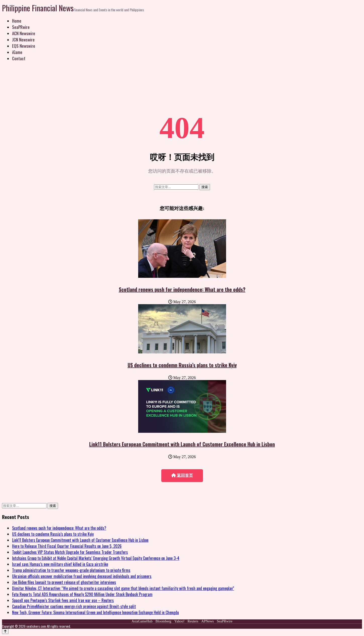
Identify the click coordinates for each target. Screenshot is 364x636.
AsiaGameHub (142, 621)
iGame (17, 52)
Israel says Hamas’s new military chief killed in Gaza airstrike (60, 564)
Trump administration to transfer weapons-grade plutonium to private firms (71, 570)
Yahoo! (179, 621)
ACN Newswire (24, 33)
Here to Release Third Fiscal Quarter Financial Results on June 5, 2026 (67, 546)
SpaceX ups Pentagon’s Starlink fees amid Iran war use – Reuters (63, 600)
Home (17, 21)
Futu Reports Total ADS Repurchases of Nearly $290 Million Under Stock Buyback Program (82, 594)
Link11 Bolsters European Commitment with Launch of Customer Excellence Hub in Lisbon (182, 444)
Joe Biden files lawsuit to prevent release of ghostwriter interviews (64, 582)
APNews (207, 621)
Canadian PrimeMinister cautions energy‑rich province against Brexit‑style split (74, 606)
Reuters (193, 621)
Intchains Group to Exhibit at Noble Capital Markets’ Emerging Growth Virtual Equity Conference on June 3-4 (96, 558)
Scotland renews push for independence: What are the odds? (182, 289)
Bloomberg (163, 621)
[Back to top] (5, 631)
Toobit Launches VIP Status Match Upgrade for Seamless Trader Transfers (70, 552)
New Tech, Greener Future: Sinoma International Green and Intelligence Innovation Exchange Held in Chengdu (95, 612)
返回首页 (182, 475)
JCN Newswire (23, 40)
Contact (19, 58)
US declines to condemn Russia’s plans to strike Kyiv (182, 365)
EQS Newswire (24, 46)
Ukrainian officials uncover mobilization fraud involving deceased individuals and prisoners (82, 576)
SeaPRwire (21, 27)
